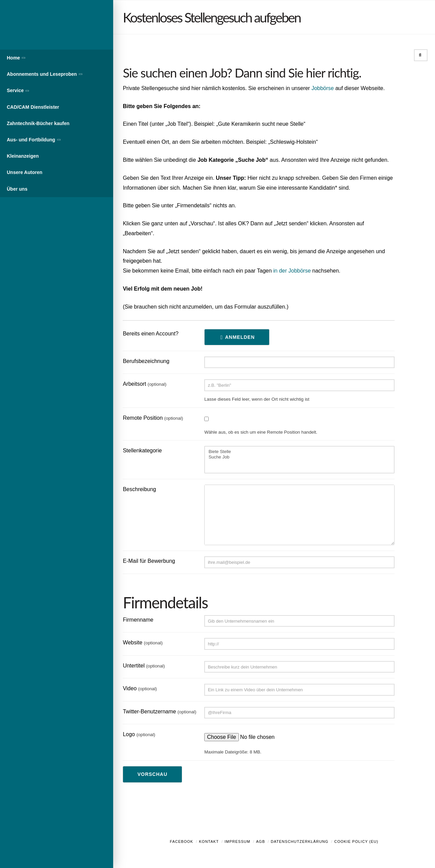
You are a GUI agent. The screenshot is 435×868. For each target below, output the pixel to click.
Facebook (182, 841)
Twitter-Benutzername (159, 711)
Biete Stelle (300, 452)
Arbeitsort (144, 384)
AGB (260, 841)
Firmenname (138, 620)
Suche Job (300, 457)
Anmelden (240, 337)
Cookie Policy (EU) (356, 841)
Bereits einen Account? (151, 334)
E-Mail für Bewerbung (149, 561)
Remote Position (153, 418)
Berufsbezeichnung (146, 361)
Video (140, 688)
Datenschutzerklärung (300, 841)
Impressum (238, 841)
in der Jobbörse (292, 271)
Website (143, 643)
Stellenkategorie (142, 450)
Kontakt (209, 841)
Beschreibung (139, 489)
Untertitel (144, 666)
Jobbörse (323, 88)
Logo (139, 734)
